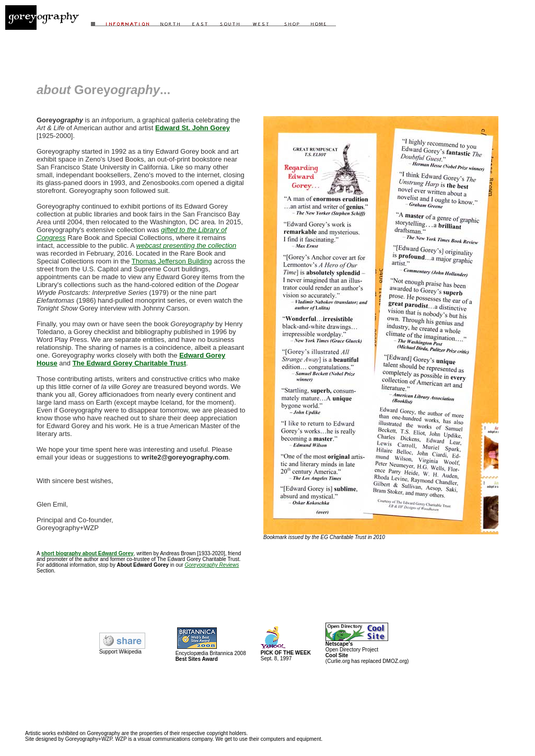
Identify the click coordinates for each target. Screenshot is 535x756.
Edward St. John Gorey (193, 128)
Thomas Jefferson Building (172, 261)
